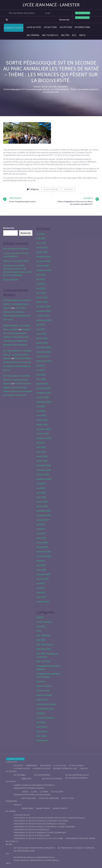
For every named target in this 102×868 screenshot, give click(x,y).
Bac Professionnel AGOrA (24, 851)
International (82, 27)
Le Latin (34, 792)
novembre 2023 (44, 352)
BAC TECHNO (43, 661)
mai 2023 (41, 370)
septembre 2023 (44, 361)
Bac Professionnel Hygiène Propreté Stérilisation (34, 848)
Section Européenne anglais (77, 775)
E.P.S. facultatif (57, 792)
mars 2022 (41, 415)
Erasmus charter (43, 808)
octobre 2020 (43, 474)
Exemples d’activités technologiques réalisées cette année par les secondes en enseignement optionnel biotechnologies (17, 337)
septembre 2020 (44, 479)
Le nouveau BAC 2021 (22, 815)
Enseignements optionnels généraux (29, 788)
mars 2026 (41, 243)
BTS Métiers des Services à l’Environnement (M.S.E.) (34, 857)
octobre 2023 (43, 356)
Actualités (68, 189)
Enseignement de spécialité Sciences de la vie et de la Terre (38, 838)
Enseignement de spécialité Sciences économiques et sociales (40, 824)
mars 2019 (41, 538)
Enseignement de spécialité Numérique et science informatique (40, 833)
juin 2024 (41, 325)
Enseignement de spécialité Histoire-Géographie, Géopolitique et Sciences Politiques (49, 818)
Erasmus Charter (44, 686)
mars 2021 (41, 452)
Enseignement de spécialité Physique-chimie (32, 835)
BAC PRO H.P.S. (44, 649)
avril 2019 (41, 533)
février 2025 (42, 297)
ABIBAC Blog (27, 779)
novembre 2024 (44, 311)
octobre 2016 (43, 601)
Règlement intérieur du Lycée (65, 768)
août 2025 (41, 275)
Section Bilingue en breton (76, 778)
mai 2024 (41, 329)
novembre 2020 (44, 470)
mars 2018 (41, 570)
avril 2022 (41, 411)
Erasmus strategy (44, 695)
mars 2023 (41, 379)
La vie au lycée (34, 27)
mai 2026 (41, 234)
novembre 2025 (44, 261)
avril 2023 (41, 374)
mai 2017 (41, 588)
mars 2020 (41, 497)
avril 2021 (41, 447)
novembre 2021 (44, 429)
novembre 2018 (44, 556)
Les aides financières (46, 718)
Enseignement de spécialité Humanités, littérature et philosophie (41, 821)
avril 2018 (41, 565)
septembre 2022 (44, 402)
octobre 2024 (43, 315)
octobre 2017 (43, 579)
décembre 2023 (44, 347)
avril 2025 (41, 288)
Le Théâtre (44, 792)
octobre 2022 (43, 397)
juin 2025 (41, 279)
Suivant (88, 198)
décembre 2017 (44, 574)
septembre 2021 (44, 438)
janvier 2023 (42, 384)
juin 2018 (41, 561)
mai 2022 (41, 406)
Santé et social (68, 798)
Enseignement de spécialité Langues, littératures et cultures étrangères (44, 827)
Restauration (42, 740)
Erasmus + (41, 681)
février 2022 (42, 420)
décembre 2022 (44, 388)
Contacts (84, 768)
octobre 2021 (43, 433)
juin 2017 (41, 583)
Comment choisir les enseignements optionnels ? (34, 785)
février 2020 (42, 502)
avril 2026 (41, 238)
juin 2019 (41, 524)
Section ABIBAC (11, 280)
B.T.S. (74, 35)
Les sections (50, 27)
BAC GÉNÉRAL (33, 35)
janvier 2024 (42, 343)
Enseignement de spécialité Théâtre (80, 838)
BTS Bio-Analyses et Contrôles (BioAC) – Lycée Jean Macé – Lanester (17, 304)
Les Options (66, 27)
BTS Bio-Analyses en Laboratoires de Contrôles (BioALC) (37, 860)
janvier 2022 (42, 424)
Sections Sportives (42, 775)
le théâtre (41, 713)
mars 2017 (41, 597)
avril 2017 (41, 592)
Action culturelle (51, 189)
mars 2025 (41, 293)
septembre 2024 (44, 320)
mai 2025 (41, 284)
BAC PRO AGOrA (45, 644)
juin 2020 (41, 483)
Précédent (15, 198)
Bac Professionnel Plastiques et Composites (76, 848)
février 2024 (42, 338)
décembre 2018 (44, 551)
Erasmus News (43, 690)
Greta (82, 35)
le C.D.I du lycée (60, 766)
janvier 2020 (42, 506)
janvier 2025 (42, 302)
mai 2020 (41, 488)
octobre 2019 (43, 520)
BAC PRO (65, 35)
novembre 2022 (44, 393)
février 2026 (42, 247)
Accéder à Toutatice (14, 28)
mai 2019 (41, 529)
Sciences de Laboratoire (49, 798)
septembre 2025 (44, 270)
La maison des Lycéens (46, 704)
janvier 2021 (42, 461)
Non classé (41, 736)
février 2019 (42, 542)
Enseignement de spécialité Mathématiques (31, 830)
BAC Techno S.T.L (50, 35)
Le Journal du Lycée (45, 709)
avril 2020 (41, 492)
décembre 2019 (44, 511)
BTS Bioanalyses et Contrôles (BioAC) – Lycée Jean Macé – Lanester (17, 380)
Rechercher (9, 228)
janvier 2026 (42, 252)
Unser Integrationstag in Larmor (23, 201)
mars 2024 (41, 334)
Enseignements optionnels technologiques (32, 795)
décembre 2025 (44, 256)
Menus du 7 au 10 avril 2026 (16, 261)
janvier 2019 (42, 547)
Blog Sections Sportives (52, 779)
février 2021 (42, 456)
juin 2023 (41, 365)
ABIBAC (40, 617)
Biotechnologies (29, 798)
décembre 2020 (44, 465)
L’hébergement (31, 766)
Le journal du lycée (22, 768)
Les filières (41, 722)
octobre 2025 (43, 266)
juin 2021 (41, 443)
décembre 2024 (44, 306)
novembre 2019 (44, 515)
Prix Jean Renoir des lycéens (24, 13)
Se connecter (83, 13)
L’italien (25, 792)
